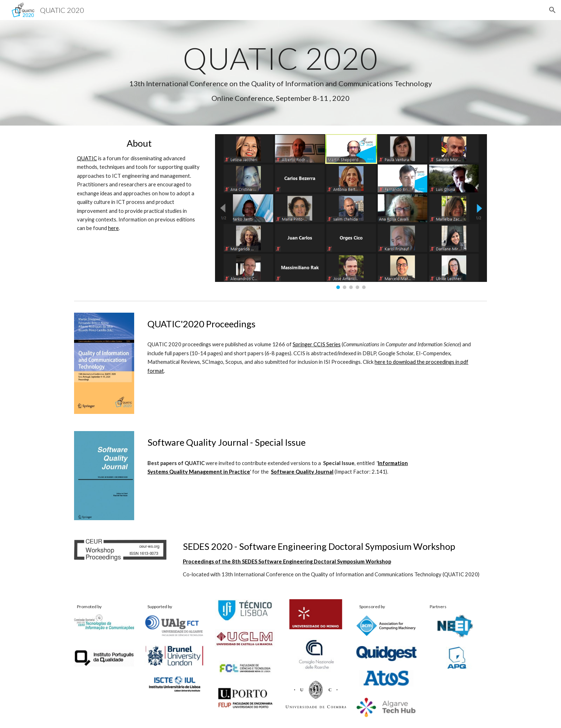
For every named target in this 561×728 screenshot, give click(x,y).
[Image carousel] (351, 211)
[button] (552, 10)
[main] (280, 73)
